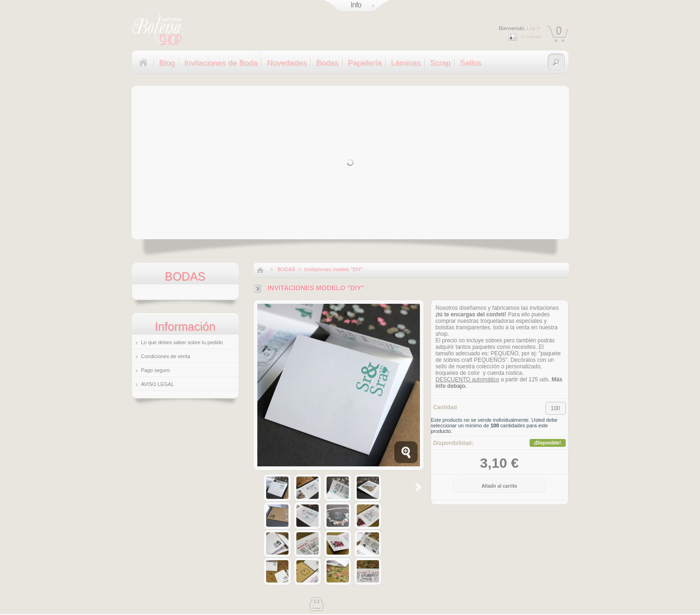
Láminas (406, 63)
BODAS (286, 269)
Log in (534, 28)
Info (356, 5)
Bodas (327, 63)
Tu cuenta (531, 37)
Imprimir (317, 603)
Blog (167, 63)
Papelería (365, 63)
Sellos (471, 63)
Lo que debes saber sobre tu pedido (182, 342)
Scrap (440, 63)
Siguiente (419, 487)
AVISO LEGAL (158, 384)
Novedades (287, 63)
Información (185, 327)
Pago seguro (156, 370)
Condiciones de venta (166, 356)
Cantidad (445, 407)
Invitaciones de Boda (221, 63)
